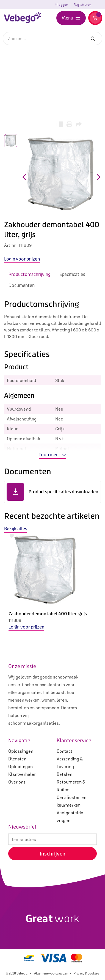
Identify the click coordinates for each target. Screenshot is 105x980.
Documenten (22, 285)
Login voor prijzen (26, 627)
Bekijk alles (16, 529)
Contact (64, 751)
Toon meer (52, 455)
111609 (15, 620)
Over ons (17, 782)
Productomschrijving (30, 274)
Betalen (64, 774)
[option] (52, 586)
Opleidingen (20, 766)
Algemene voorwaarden (51, 973)
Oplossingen (21, 751)
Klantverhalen (22, 774)
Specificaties (72, 274)
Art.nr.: (11, 245)
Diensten (17, 759)
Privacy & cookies (86, 973)
